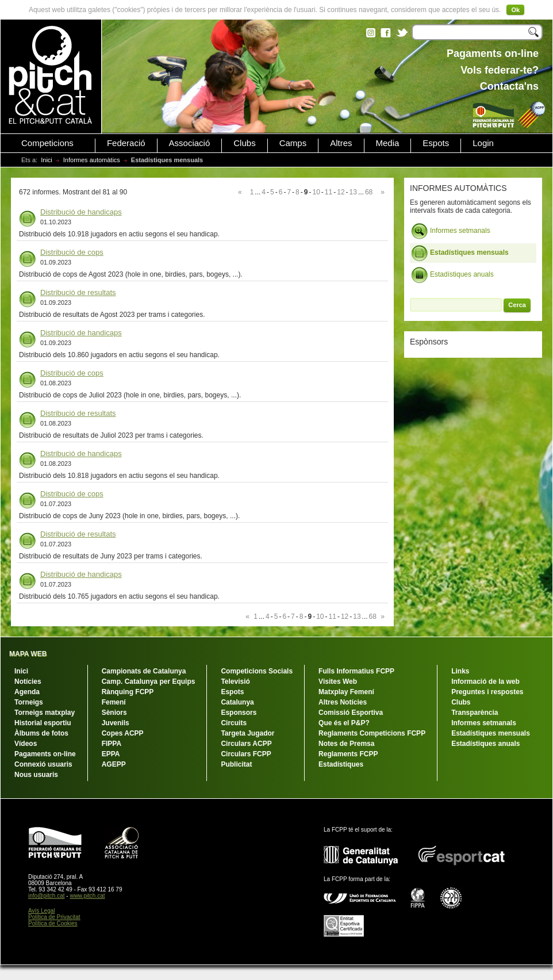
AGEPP (114, 764)
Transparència (475, 713)
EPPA (111, 754)
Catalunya (237, 702)
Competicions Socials (257, 671)
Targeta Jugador (247, 733)
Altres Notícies (343, 702)
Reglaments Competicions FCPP (372, 733)
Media (388, 143)
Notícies (28, 682)
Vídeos (26, 744)
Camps (293, 143)
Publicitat (236, 764)
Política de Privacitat (54, 917)
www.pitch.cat (87, 896)
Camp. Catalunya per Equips (149, 682)
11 (329, 192)
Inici (47, 160)
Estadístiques (341, 764)
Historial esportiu (43, 723)
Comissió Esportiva (351, 713)
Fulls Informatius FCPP (356, 671)
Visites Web (338, 682)
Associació (190, 143)
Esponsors (239, 713)
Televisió (235, 682)
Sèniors (114, 713)
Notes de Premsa (346, 744)
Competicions (47, 143)
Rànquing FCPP (128, 692)
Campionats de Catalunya (144, 671)
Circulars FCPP (246, 754)
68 (369, 192)
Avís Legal (42, 911)
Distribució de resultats (78, 292)
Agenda (27, 692)
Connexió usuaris (43, 764)
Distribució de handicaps (81, 212)
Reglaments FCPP (348, 754)
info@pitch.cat (47, 896)
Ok (515, 10)
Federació (126, 143)
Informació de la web (485, 682)
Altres (341, 143)
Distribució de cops (72, 252)
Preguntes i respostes (487, 692)
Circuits (234, 723)
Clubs (244, 143)
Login (483, 143)
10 (316, 192)
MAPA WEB (28, 654)
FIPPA (112, 744)
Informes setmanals (451, 231)
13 (353, 192)
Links (460, 671)
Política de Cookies (53, 923)
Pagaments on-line (45, 754)
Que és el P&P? (344, 723)
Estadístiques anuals (452, 275)
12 (341, 192)
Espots (436, 143)
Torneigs (29, 702)
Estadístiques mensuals (460, 253)
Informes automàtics (92, 160)
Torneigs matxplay (45, 713)
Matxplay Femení (346, 692)
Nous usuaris (36, 775)
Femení (114, 702)
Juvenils (116, 723)
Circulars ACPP (246, 744)
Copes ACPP (123, 733)
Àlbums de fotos (41, 733)
